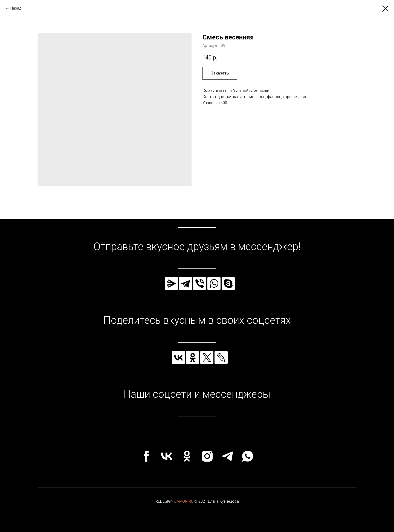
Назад (16, 8)
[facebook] (146, 456)
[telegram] (227, 456)
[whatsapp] (248, 456)
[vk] (167, 456)
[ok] (187, 456)
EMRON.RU (184, 501)
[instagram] (207, 456)
